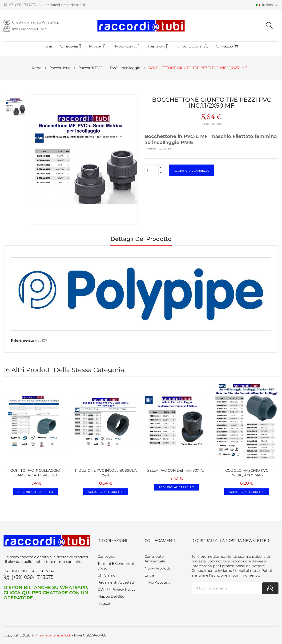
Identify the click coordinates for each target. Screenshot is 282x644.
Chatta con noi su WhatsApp (36, 22)
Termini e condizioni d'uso (116, 566)
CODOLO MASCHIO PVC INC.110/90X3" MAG (247, 473)
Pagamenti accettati (116, 582)
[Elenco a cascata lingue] (267, 5)
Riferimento (23, 340)
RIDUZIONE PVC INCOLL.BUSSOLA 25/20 (106, 473)
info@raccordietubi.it (66, 5)
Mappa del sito (111, 596)
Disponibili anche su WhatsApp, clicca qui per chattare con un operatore (46, 593)
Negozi (104, 603)
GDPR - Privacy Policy (116, 589)
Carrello (227, 46)
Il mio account (157, 582)
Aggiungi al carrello (191, 170)
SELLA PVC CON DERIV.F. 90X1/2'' (176, 470)
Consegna (106, 556)
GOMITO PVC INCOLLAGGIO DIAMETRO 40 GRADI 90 (35, 473)
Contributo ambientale (155, 559)
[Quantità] (152, 170)
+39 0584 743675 (20, 5)
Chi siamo (106, 575)
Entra (149, 575)
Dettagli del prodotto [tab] (141, 239)
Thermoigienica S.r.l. (53, 635)
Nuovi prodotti (157, 568)
